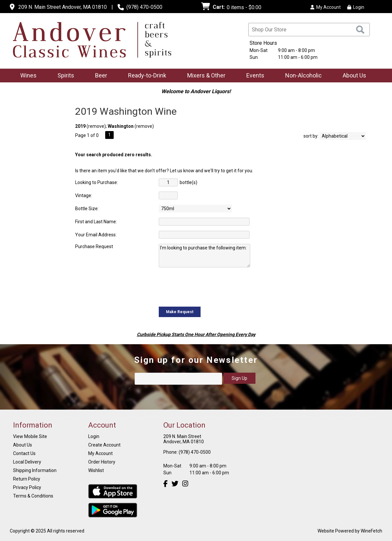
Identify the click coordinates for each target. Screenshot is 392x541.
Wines (26, 76)
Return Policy (27, 479)
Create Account (104, 445)
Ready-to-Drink (145, 76)
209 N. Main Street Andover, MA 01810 (63, 7)
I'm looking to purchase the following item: (204, 256)
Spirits (64, 76)
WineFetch (371, 531)
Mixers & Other (204, 76)
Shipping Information (35, 470)
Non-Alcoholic (301, 76)
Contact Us (24, 453)
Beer (99, 76)
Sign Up (239, 378)
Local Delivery (27, 462)
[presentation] (208, 286)
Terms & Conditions (33, 496)
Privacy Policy (27, 487)
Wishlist (96, 470)
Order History (102, 462)
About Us (352, 76)
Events (255, 75)
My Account (100, 453)
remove (96, 126)
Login (356, 7)
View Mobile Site (30, 436)
